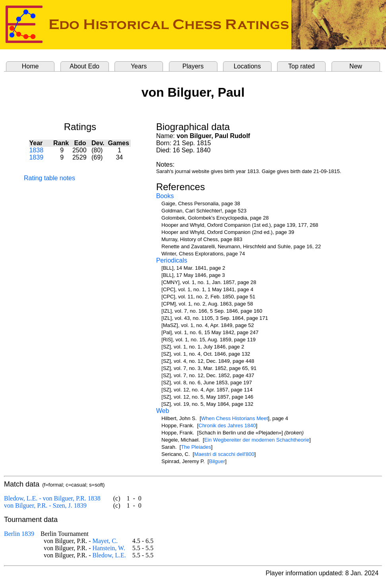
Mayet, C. (105, 541)
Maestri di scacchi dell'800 (224, 454)
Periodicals (172, 260)
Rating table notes (49, 178)
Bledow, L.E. (109, 555)
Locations (247, 66)
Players (193, 66)
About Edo (84, 66)
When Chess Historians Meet (235, 418)
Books (165, 196)
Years (139, 66)
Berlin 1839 (19, 534)
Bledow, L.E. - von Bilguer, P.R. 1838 (52, 498)
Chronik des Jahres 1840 (227, 425)
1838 (36, 150)
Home (30, 66)
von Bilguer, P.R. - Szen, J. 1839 (45, 505)
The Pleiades (196, 447)
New (356, 66)
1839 (36, 157)
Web (163, 411)
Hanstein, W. (109, 548)
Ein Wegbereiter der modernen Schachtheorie (257, 440)
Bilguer (217, 461)
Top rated (302, 66)
